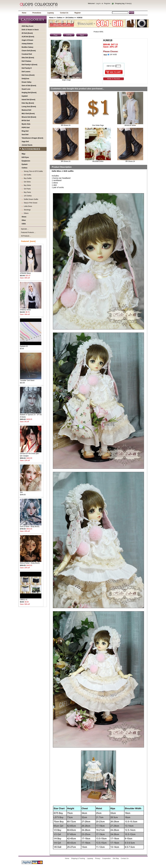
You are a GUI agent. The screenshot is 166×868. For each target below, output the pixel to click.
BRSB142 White (130, 125)
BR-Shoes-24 (66, 125)
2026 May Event (27, 26)
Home (24, 13)
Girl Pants (27, 189)
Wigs (24, 154)
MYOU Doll (26, 121)
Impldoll (25, 96)
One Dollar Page (98, 125)
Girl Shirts (27, 182)
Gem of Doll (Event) (29, 86)
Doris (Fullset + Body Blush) (31, 526)
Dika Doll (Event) (28, 58)
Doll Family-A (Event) (29, 65)
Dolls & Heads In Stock (30, 30)
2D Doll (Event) (27, 33)
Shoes (24, 217)
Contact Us (64, 13)
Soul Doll (25, 135)
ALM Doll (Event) (28, 37)
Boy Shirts (27, 185)
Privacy (98, 858)
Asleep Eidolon (27, 44)
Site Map (116, 858)
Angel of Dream (27, 40)
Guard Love (26, 89)
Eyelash (25, 164)
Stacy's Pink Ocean (30, 203)
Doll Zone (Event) (28, 75)
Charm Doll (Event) (29, 51)
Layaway (51, 13)
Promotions (37, 13)
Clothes (59, 18)
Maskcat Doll (26, 110)
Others (26, 213)
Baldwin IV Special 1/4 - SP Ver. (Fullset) (31, 415)
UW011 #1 (31, 599)
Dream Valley (27, 82)
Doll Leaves (26, 72)
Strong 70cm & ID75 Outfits (33, 171)
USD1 (24, 224)
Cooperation (106, 858)
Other (24, 220)
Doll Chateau (26, 61)
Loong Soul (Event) (29, 107)
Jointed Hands (27, 145)
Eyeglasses (26, 161)
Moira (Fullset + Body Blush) (31, 562)
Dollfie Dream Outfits (31, 199)
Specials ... (25, 229)
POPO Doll (26, 128)
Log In (98, 3)
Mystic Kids (26, 124)
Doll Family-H (27, 68)
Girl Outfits (27, 175)
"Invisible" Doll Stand (31, 380)
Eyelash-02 (31, 345)
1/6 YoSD (113, 54)
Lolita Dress (27, 206)
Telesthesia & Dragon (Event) (32, 138)
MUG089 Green (98, 161)
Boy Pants (27, 192)
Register (107, 3)
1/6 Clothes (70, 18)
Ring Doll (25, 131)
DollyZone (25, 79)
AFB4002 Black (31, 272)
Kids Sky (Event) (28, 103)
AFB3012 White (31, 309)
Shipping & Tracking (78, 858)
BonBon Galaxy (27, 47)
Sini (31, 491)
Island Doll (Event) (28, 100)
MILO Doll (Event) (28, 114)
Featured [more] (28, 241)
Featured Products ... (28, 232)
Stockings (27, 210)
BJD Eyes (25, 157)
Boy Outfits (27, 178)
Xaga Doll (25, 142)
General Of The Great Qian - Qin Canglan (31, 454)
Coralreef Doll (27, 54)
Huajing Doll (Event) (29, 93)
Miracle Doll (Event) (29, 117)
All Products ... (26, 236)
